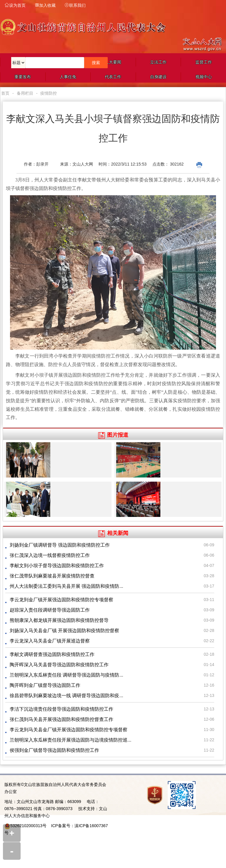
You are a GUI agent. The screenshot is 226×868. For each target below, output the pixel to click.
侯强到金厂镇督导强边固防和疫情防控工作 (54, 750)
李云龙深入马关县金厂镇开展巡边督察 (50, 641)
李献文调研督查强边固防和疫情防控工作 (52, 654)
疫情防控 (49, 93)
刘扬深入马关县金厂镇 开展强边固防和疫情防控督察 (64, 631)
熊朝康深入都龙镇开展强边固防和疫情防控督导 (59, 620)
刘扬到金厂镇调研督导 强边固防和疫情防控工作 (60, 545)
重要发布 (23, 77)
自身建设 (158, 77)
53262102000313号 (28, 826)
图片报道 (113, 435)
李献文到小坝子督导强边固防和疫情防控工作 (57, 566)
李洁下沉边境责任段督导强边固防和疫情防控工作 (62, 709)
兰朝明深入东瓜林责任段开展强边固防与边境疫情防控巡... (70, 740)
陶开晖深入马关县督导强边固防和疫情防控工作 (59, 665)
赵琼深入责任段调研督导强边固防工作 (50, 610)
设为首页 (15, 5)
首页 (5, 93)
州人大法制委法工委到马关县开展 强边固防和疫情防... (67, 586)
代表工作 (113, 77)
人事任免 (68, 77)
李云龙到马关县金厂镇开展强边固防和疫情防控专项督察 (69, 730)
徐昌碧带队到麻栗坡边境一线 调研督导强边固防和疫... (67, 696)
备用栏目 (25, 93)
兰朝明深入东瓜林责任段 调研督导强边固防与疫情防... (67, 675)
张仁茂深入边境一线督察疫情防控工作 (50, 555)
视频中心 (204, 77)
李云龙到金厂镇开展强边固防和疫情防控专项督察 (62, 600)
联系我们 (75, 5)
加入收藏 (45, 5)
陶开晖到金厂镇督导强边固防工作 (45, 685)
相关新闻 (113, 533)
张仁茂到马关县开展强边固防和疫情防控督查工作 (62, 719)
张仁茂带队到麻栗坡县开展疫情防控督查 (52, 576)
